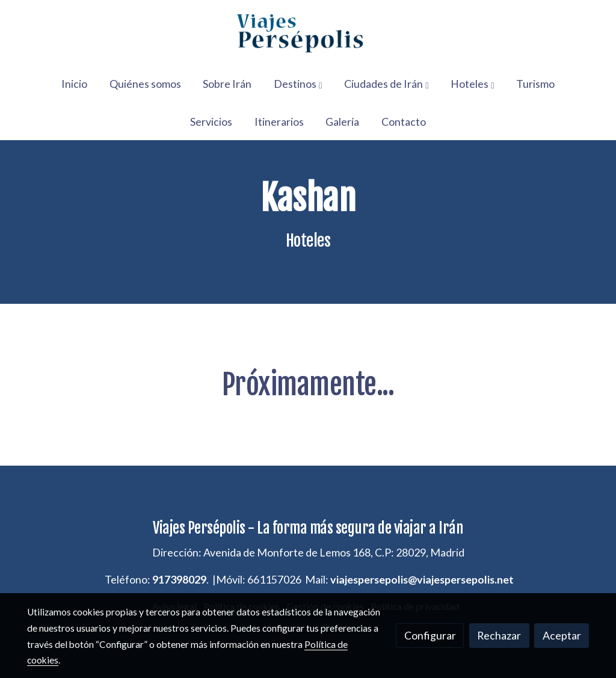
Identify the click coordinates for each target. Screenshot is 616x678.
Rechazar (499, 635)
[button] (298, 84)
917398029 (179, 579)
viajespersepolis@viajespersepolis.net (422, 579)
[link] (308, 32)
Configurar (430, 635)
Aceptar (562, 635)
